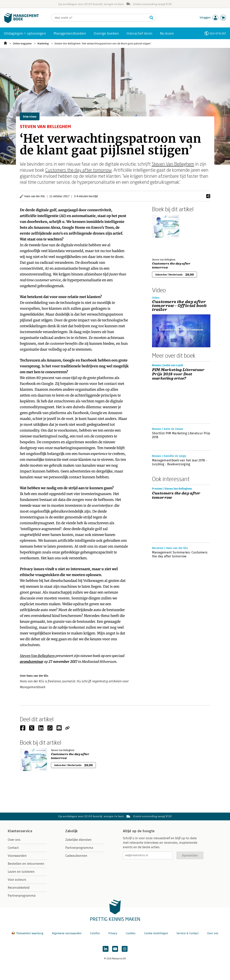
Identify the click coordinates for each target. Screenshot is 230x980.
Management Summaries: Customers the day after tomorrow (180, 554)
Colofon (95, 933)
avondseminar (31, 662)
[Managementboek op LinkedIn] (106, 949)
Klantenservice (20, 831)
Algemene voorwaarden (67, 933)
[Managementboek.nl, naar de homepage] (21, 22)
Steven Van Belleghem (173, 164)
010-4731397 (218, 33)
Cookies (131, 933)
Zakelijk (72, 831)
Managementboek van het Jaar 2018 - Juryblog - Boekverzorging (180, 462)
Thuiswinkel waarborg (28, 933)
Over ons (14, 840)
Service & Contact (188, 933)
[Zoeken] (100, 18)
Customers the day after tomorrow (79, 170)
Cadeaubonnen (76, 856)
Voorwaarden (17, 856)
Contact (13, 848)
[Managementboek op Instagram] (125, 949)
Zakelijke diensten (78, 840)
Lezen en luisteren (21, 872)
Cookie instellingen (156, 933)
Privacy (113, 933)
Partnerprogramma (22, 896)
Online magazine (22, 44)
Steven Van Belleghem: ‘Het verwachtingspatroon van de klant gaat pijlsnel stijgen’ (103, 44)
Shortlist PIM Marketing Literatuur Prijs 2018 (181, 435)
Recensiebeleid (19, 888)
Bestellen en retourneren (26, 864)
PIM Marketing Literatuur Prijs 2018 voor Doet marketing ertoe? (178, 374)
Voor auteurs (17, 880)
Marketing (43, 44)
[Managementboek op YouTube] (115, 949)
